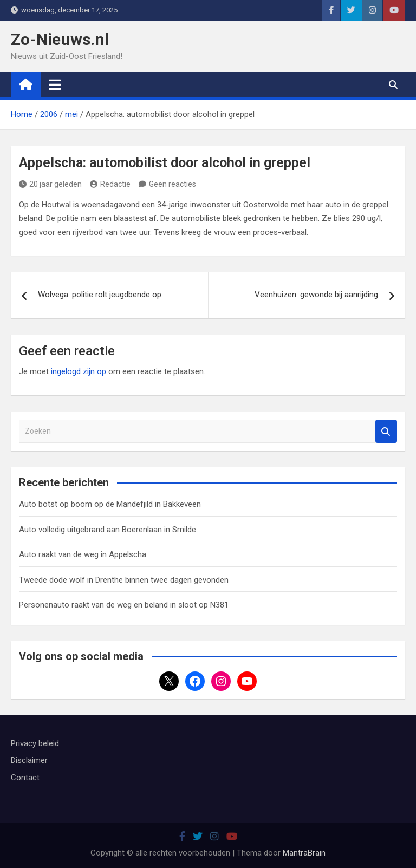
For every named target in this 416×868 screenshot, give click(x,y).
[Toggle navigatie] (55, 84)
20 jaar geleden (50, 184)
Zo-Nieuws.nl (60, 39)
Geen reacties (173, 184)
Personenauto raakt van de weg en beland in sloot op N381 (124, 605)
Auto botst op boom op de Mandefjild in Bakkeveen (110, 504)
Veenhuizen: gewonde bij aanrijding (316, 295)
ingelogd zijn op (79, 371)
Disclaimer (29, 760)
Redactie (110, 184)
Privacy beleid (35, 743)
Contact (25, 778)
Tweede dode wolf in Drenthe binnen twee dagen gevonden (124, 580)
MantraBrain (304, 853)
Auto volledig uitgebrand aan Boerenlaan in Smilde (108, 530)
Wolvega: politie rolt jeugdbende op (100, 295)
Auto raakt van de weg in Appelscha (83, 554)
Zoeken (386, 431)
